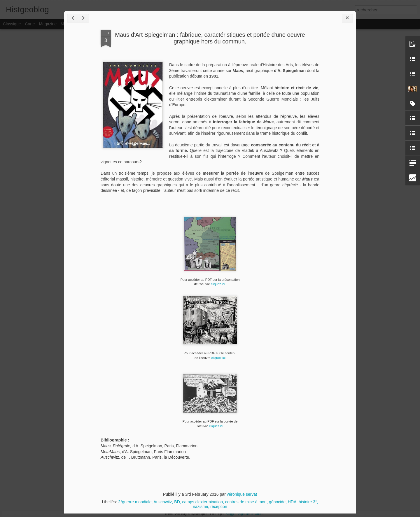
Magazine (48, 24)
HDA (292, 502)
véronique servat (242, 494)
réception (219, 507)
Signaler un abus (250, 514)
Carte (30, 24)
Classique (12, 24)
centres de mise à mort (246, 502)
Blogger (231, 514)
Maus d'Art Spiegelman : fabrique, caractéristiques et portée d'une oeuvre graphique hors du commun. (210, 38)
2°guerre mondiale (135, 502)
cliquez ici (218, 284)
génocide (277, 502)
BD (177, 502)
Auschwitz (163, 502)
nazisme (200, 507)
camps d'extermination (203, 502)
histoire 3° (308, 502)
